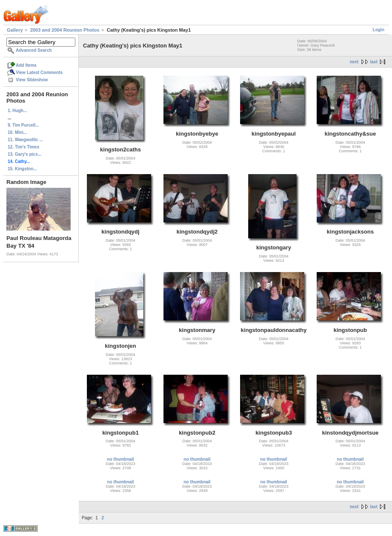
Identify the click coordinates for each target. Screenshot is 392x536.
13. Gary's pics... (25, 154)
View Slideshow (32, 80)
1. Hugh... (17, 111)
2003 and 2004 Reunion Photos (65, 30)
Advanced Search (34, 50)
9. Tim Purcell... (23, 125)
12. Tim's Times (24, 147)
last (374, 62)
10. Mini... (17, 132)
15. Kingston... (22, 169)
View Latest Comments (39, 73)
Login (379, 30)
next (354, 62)
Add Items (26, 65)
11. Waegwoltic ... (25, 140)
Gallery (15, 30)
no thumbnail (120, 459)
